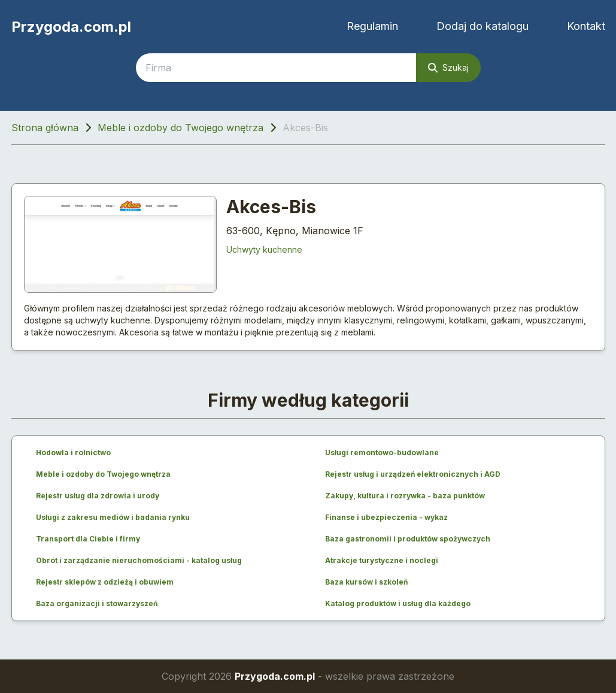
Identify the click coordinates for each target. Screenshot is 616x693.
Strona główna (45, 128)
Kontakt (586, 26)
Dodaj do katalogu (483, 26)
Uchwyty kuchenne (264, 249)
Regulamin (372, 26)
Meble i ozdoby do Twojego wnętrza (180, 128)
